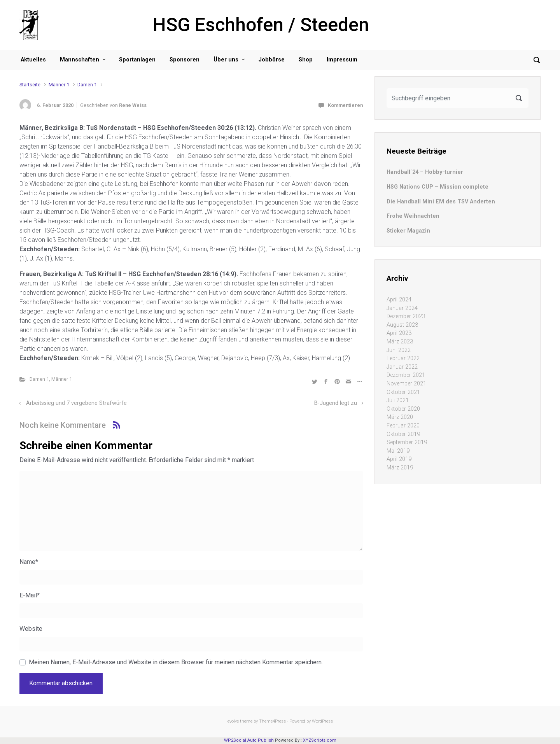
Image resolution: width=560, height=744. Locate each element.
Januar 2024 (402, 308)
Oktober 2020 (403, 409)
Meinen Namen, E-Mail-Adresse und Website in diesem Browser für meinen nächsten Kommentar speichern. (176, 662)
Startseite (30, 85)
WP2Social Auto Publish (249, 740)
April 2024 (399, 300)
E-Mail (30, 595)
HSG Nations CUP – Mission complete (437, 187)
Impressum (342, 60)
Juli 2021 (398, 400)
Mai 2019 (398, 451)
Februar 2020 (403, 426)
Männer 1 (59, 85)
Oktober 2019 (403, 434)
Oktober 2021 (403, 392)
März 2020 (400, 417)
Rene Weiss (133, 105)
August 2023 (402, 325)
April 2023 (399, 333)
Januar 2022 (402, 367)
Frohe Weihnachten (413, 216)
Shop (306, 60)
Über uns (226, 60)
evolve (233, 721)
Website (31, 629)
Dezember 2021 (406, 375)
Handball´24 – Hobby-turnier (425, 172)
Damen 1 (87, 85)
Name (29, 562)
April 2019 (399, 459)
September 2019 (407, 442)
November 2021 (406, 384)
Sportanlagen (137, 60)
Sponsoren (185, 60)
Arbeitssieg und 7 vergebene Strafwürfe (76, 403)
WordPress (322, 721)
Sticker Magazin (408, 231)
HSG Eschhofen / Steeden (261, 25)
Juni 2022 (399, 350)
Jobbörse (272, 60)
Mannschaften (80, 60)
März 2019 (400, 468)
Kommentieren (345, 105)
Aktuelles (33, 60)
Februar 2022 (403, 358)
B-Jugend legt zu (336, 403)
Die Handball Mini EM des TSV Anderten (441, 202)
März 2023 (400, 342)
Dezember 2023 (406, 316)
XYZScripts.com (320, 740)
